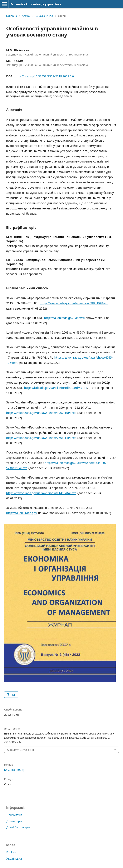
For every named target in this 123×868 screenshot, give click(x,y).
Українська (14, 859)
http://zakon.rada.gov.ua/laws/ (65, 318)
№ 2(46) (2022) (44, 16)
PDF (13, 695)
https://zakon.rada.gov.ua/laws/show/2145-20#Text (41, 493)
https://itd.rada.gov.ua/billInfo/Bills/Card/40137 (56, 388)
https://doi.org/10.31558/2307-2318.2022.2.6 (44, 76)
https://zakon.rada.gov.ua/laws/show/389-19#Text (74, 303)
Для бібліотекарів (18, 827)
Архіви (26, 16)
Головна (12, 16)
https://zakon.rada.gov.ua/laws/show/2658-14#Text (41, 438)
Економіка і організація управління (36, 4)
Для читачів (14, 815)
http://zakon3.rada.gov (21, 513)
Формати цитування (20, 750)
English (11, 852)
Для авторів (14, 821)
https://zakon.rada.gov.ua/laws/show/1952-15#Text (41, 413)
